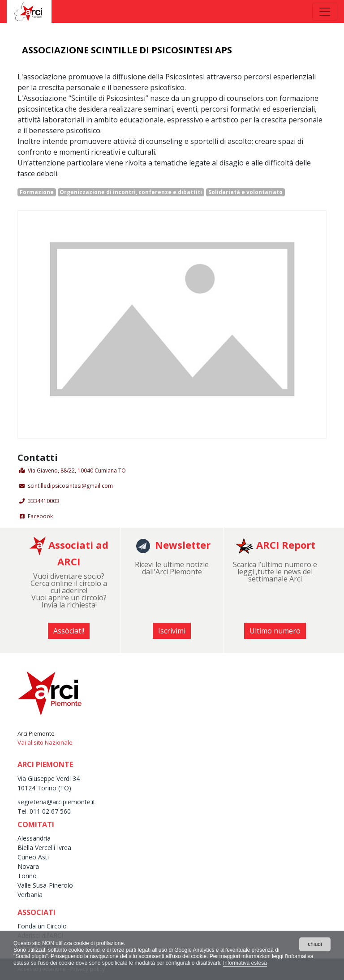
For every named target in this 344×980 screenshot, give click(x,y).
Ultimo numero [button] (275, 631)
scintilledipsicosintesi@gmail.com (70, 486)
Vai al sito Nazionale (45, 742)
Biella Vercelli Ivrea (44, 848)
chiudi (315, 944)
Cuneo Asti (33, 857)
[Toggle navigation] (325, 12)
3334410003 (43, 501)
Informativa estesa (245, 963)
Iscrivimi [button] (172, 631)
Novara (28, 866)
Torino (27, 876)
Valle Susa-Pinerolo (45, 885)
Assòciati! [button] (69, 631)
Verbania (30, 895)
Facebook (40, 516)
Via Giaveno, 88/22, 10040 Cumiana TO (77, 470)
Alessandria (34, 838)
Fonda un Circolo (42, 926)
